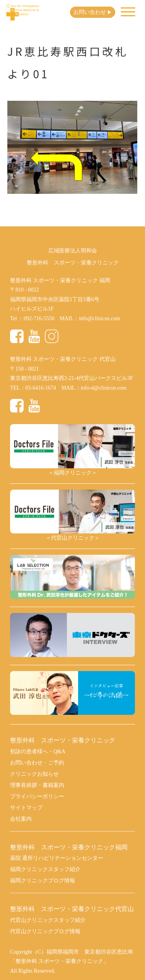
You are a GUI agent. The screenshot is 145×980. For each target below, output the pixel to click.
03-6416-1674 (41, 388)
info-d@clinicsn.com (104, 388)
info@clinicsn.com (99, 318)
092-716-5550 (39, 318)
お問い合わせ (90, 12)
